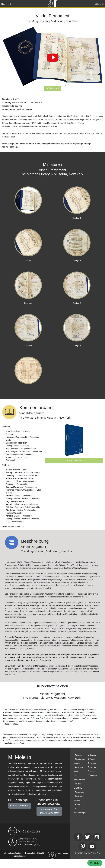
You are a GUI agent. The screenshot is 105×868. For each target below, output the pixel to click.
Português (93, 776)
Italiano (92, 772)
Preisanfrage (53, 88)
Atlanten (79, 755)
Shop (78, 804)
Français (93, 767)
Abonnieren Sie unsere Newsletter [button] (49, 811)
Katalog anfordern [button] (20, 806)
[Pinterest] (83, 847)
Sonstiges (80, 792)
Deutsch (93, 755)
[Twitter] (87, 837)
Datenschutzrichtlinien (35, 853)
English (92, 759)
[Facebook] (78, 837)
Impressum (64, 853)
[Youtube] (92, 847)
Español (93, 763)
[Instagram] (97, 837)
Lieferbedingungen (11, 853)
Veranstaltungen (80, 813)
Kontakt (100, 4)
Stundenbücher (80, 780)
